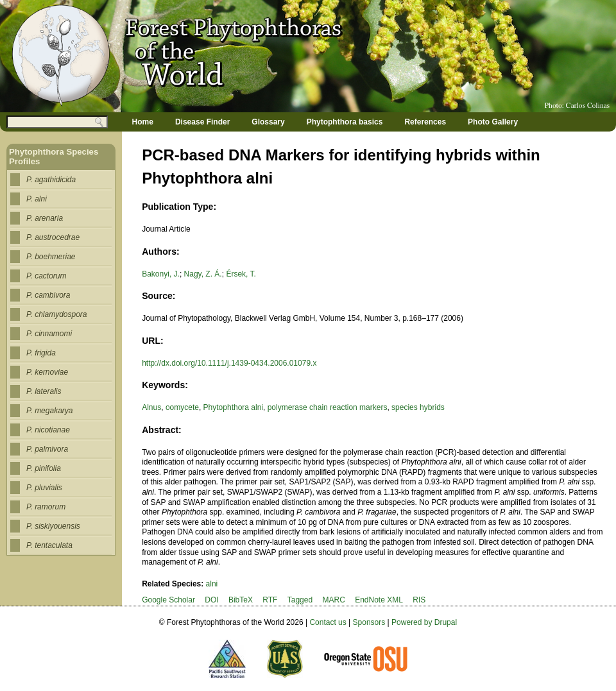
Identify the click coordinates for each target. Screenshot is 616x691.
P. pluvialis (44, 488)
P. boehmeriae (51, 257)
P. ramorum (46, 507)
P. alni (37, 199)
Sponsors (369, 622)
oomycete (182, 407)
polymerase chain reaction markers (328, 407)
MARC (333, 600)
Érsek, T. (241, 274)
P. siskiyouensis (53, 526)
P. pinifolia (44, 468)
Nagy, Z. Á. (203, 274)
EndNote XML (379, 600)
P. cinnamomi (49, 334)
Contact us (328, 622)
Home (143, 122)
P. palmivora (47, 449)
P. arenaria (45, 218)
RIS (419, 600)
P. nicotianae (48, 430)
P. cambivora (48, 295)
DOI (211, 600)
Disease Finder (202, 122)
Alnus (151, 407)
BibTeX (241, 600)
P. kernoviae (47, 372)
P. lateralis (44, 391)
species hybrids (418, 407)
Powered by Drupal (424, 622)
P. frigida (41, 353)
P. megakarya (50, 411)
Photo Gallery (493, 122)
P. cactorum (46, 276)
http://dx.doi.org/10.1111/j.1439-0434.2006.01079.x (229, 363)
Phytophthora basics (345, 122)
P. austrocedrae (53, 237)
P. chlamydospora (57, 314)
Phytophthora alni (233, 407)
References (425, 122)
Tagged (300, 600)
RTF (270, 600)
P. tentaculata (49, 545)
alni (212, 584)
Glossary (268, 122)
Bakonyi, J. (161, 274)
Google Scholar (168, 600)
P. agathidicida (51, 180)
